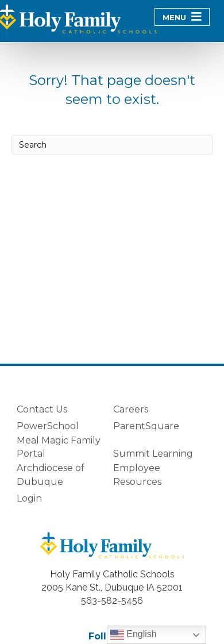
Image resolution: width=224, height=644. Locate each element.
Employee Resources (137, 475)
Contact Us (42, 409)
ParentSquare (146, 426)
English (134, 635)
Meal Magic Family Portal (59, 447)
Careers (131, 409)
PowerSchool (48, 426)
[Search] (112, 145)
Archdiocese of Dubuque (51, 475)
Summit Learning (153, 454)
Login (29, 498)
